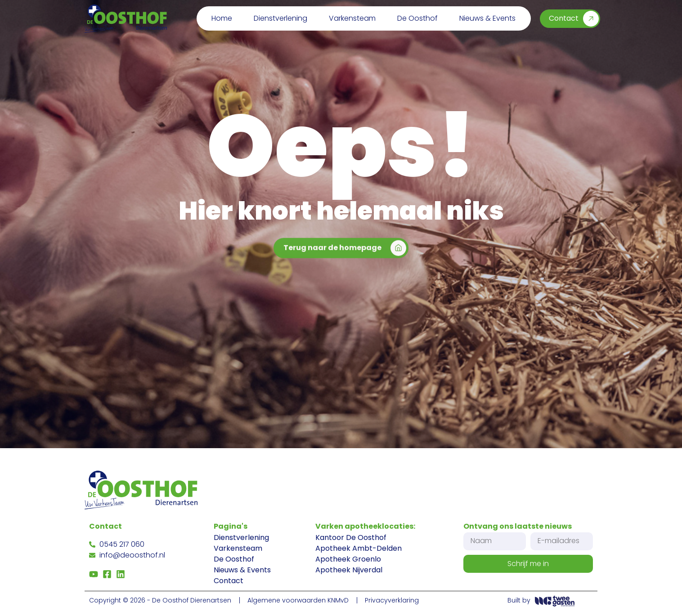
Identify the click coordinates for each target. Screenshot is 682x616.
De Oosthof (417, 18)
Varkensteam (352, 18)
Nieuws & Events (487, 18)
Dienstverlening (280, 18)
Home (222, 18)
